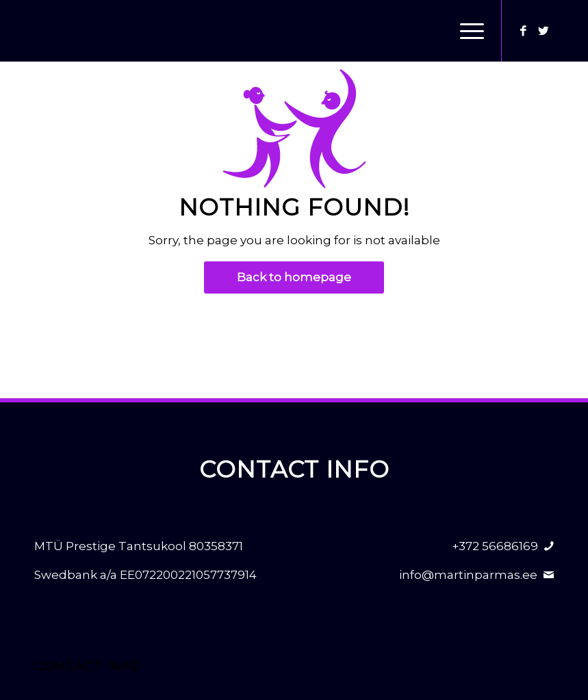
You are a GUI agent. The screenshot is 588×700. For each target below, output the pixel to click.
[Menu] (465, 31)
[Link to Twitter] (544, 31)
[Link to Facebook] (523, 31)
